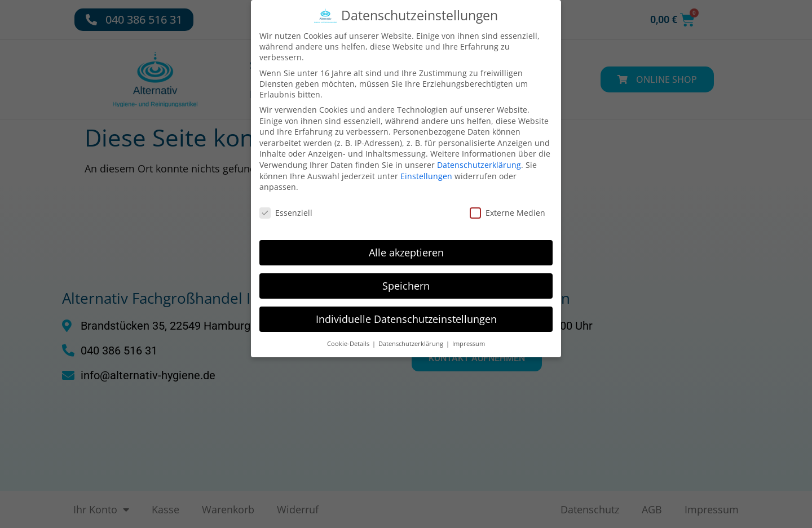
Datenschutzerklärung (479, 156)
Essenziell (286, 204)
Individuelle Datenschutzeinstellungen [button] (406, 310)
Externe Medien (507, 204)
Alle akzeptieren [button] (406, 243)
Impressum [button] (469, 335)
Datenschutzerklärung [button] (412, 335)
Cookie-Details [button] (349, 335)
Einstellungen (426, 167)
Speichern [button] (406, 277)
